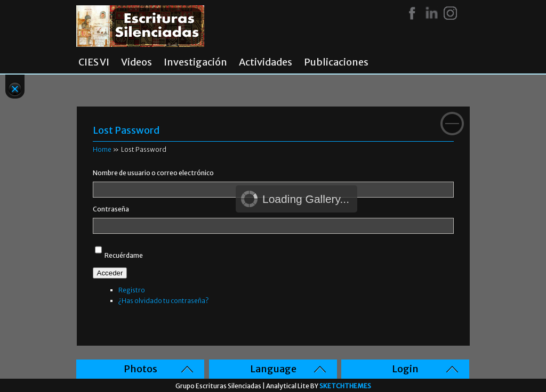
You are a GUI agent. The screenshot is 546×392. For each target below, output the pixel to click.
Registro (132, 290)
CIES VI (94, 62)
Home (102, 149)
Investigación (195, 62)
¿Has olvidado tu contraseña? (163, 301)
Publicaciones (336, 62)
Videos (136, 62)
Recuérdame (124, 255)
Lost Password (126, 130)
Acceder (110, 273)
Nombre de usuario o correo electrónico (153, 173)
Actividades (266, 62)
